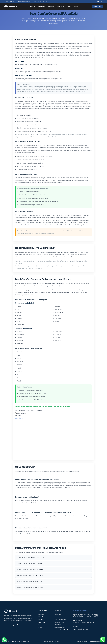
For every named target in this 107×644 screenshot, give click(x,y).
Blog (69, 7)
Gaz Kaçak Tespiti (60, 627)
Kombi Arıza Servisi (60, 620)
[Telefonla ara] (103, 640)
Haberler (41, 625)
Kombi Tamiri (58, 617)
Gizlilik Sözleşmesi (96, 641)
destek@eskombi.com (24, 1)
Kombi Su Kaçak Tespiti (61, 630)
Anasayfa (32, 7)
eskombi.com (19, 418)
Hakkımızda (41, 7)
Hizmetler (51, 7)
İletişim (76, 7)
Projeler (41, 620)
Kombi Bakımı (59, 614)
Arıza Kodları (60, 7)
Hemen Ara (97, 7)
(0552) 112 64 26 (10, 1)
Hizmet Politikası (82, 641)
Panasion (58, 641)
